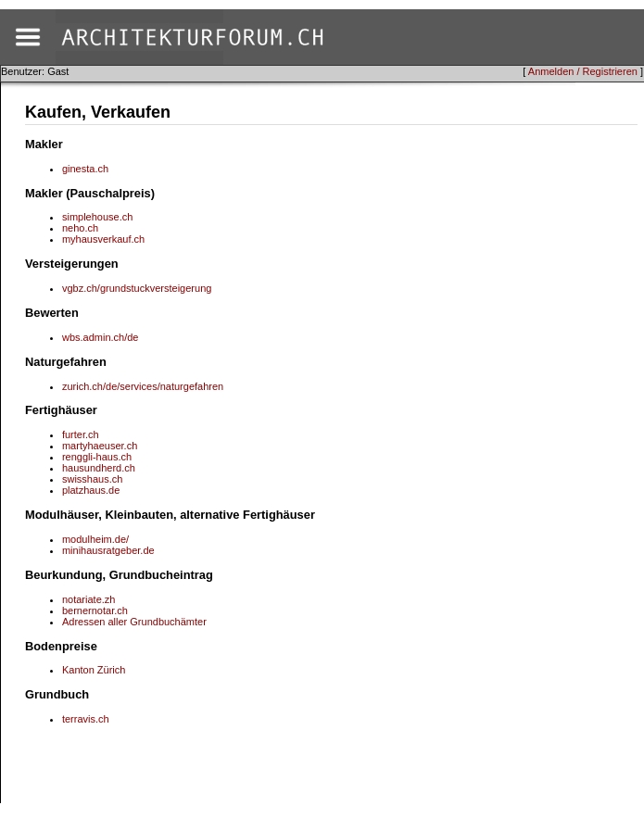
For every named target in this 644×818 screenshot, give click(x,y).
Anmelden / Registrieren (583, 71)
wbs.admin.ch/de (101, 337)
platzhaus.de (91, 490)
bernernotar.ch (95, 610)
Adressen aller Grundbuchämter (134, 622)
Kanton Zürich (94, 670)
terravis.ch (86, 719)
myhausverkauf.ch (103, 239)
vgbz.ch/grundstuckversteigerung (137, 288)
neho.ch (80, 228)
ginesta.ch (85, 169)
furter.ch (81, 434)
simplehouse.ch (97, 217)
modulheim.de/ (95, 539)
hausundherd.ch (99, 468)
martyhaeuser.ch (100, 446)
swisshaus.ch (92, 479)
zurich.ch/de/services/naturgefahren (143, 386)
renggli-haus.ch (97, 457)
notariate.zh (88, 599)
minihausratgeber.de (108, 550)
